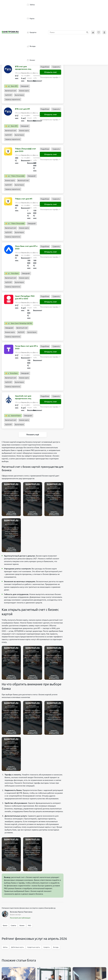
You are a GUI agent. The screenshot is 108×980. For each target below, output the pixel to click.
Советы (13, 925)
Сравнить (56, 67)
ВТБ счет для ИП (22, 109)
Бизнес (31, 60)
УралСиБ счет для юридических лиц (23, 397)
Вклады (31, 46)
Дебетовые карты (17, 947)
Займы (31, 5)
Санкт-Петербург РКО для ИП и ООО (25, 297)
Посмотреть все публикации (20, 918)
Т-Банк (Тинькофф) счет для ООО (25, 150)
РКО (29, 925)
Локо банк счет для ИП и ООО (26, 247)
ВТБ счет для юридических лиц (23, 68)
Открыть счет (51, 72)
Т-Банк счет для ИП (24, 199)
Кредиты (32, 32)
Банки (5, 925)
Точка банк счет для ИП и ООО (26, 347)
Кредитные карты (34, 947)
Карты (31, 18)
